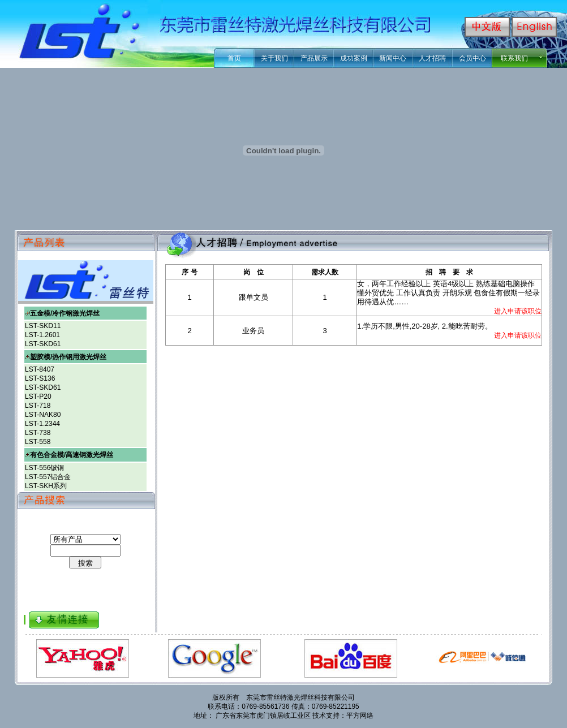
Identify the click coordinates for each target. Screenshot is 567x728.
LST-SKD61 (43, 344)
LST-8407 (40, 369)
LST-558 (38, 442)
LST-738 (38, 433)
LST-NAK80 (43, 415)
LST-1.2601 (42, 335)
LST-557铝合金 (48, 477)
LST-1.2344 (42, 424)
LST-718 (38, 406)
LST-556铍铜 (44, 468)
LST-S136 (40, 378)
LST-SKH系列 (46, 486)
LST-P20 (38, 397)
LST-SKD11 (43, 326)
